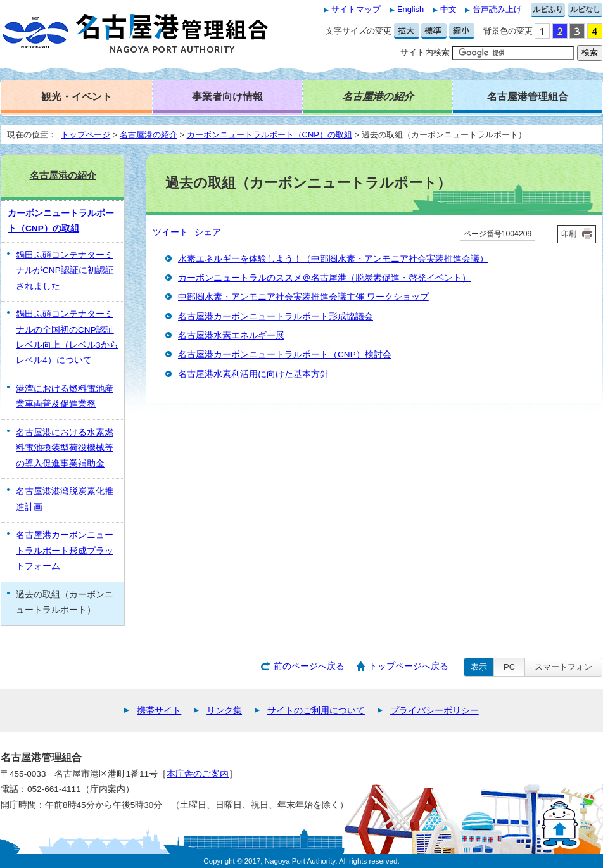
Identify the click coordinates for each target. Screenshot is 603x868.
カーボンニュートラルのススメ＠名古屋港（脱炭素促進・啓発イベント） (324, 278)
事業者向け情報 (227, 96)
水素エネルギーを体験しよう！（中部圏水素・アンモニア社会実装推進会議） (333, 259)
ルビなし (585, 10)
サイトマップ (356, 9)
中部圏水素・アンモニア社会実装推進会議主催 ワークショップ (303, 297)
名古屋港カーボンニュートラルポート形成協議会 (276, 316)
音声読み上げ (497, 9)
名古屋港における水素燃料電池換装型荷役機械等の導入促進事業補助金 (65, 448)
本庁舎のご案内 (198, 774)
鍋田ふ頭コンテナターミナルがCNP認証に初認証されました (65, 271)
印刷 (569, 234)
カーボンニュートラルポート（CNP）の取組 (270, 135)
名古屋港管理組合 (528, 96)
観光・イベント (77, 96)
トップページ (86, 135)
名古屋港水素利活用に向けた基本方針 (253, 374)
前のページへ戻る (309, 666)
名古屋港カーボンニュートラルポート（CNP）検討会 (285, 354)
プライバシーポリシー (435, 711)
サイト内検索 (425, 52)
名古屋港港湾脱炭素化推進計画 (65, 499)
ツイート (170, 232)
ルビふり (548, 10)
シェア (208, 232)
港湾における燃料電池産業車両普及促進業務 (65, 396)
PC (509, 667)
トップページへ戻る (409, 666)
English (410, 9)
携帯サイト (159, 711)
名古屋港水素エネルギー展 (231, 335)
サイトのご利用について (316, 711)
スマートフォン (563, 667)
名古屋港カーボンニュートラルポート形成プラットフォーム (65, 551)
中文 (448, 9)
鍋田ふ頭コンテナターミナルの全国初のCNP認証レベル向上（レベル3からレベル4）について (67, 337)
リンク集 (224, 711)
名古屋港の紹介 (149, 135)
